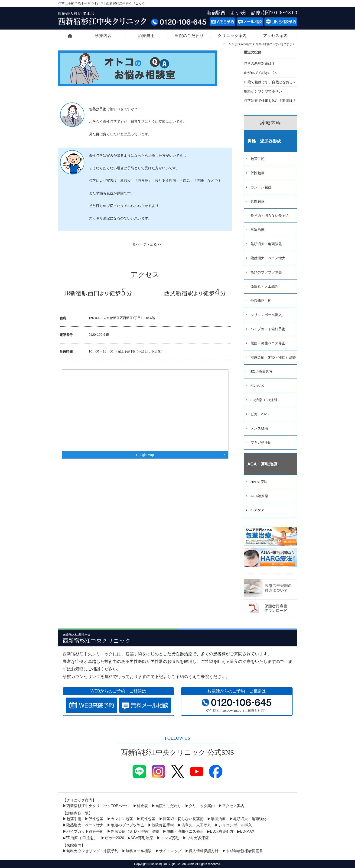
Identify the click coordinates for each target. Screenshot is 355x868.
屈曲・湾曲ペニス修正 (268, 343)
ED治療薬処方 (262, 371)
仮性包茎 (257, 173)
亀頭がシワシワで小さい (263, 91)
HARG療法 (259, 482)
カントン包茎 (261, 187)
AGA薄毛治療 (142, 838)
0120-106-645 (99, 335)
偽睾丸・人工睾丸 (264, 286)
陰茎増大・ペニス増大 (268, 258)
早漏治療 (257, 230)
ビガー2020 (260, 414)
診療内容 (103, 36)
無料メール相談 (139, 851)
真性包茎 (257, 201)
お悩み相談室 (243, 44)
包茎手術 (257, 159)
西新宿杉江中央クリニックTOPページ (70, 36)
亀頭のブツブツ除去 (266, 272)
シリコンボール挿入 (266, 315)
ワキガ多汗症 (261, 442)
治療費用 (146, 36)
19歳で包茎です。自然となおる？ (270, 82)
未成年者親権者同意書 (244, 851)
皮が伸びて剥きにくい (261, 73)
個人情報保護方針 (204, 851)
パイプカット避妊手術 (268, 329)
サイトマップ (170, 851)
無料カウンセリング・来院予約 (92, 851)
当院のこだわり (189, 36)
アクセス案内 (275, 36)
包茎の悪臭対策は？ (259, 63)
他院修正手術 (261, 301)
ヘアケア (257, 510)
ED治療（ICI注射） (266, 400)
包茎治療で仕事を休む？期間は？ (270, 101)
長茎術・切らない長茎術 (270, 215)
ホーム (227, 44)
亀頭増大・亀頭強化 (266, 244)
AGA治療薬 (259, 496)
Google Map (145, 455)
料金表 (142, 806)
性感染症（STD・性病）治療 (273, 357)
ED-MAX (257, 386)
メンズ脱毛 (259, 428)
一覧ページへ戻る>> (145, 244)
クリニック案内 (232, 36)
